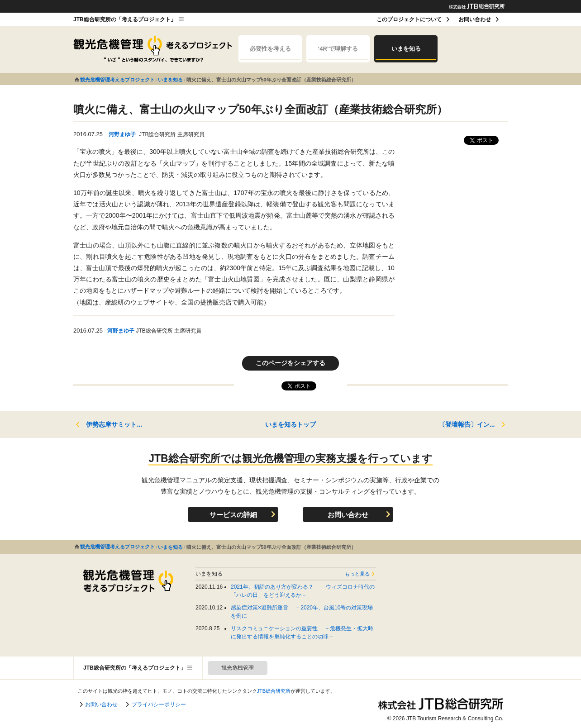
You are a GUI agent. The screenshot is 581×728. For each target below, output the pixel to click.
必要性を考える (270, 53)
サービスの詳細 (233, 515)
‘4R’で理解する (338, 53)
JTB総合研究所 (274, 691)
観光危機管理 (238, 668)
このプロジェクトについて (409, 19)
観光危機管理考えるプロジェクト (117, 80)
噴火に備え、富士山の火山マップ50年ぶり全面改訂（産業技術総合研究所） (271, 80)
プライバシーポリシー (159, 704)
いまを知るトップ (290, 424)
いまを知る (406, 53)
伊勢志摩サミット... (114, 424)
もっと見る (357, 574)
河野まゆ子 (122, 134)
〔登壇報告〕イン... (467, 424)
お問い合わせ (475, 19)
